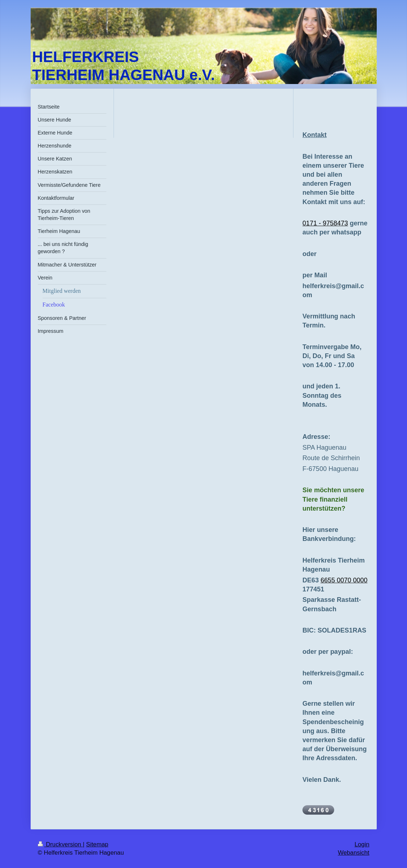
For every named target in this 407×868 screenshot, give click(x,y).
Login (362, 844)
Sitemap (97, 844)
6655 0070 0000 (344, 580)
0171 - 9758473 (325, 223)
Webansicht (353, 853)
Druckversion (60, 844)
